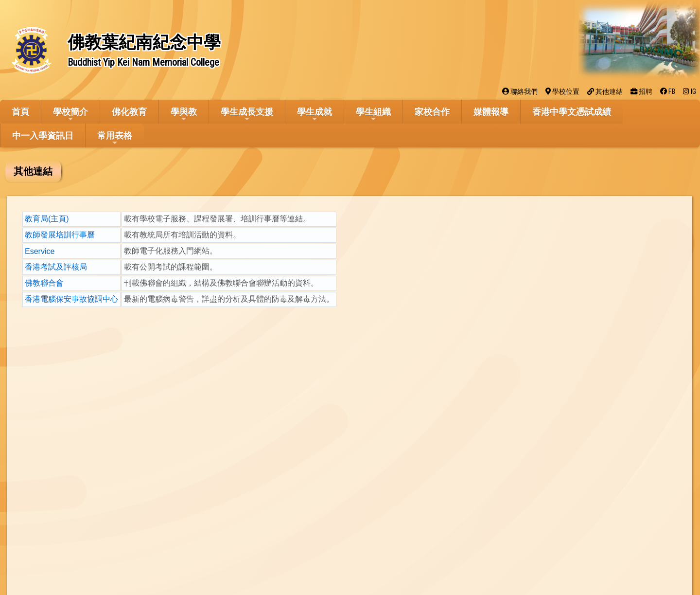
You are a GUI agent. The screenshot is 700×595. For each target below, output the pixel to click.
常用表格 (115, 138)
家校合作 (432, 112)
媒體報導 (491, 112)
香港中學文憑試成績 (572, 112)
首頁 (20, 112)
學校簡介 (70, 115)
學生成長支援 (247, 115)
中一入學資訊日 (43, 135)
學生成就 (315, 115)
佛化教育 (129, 112)
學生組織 (373, 115)
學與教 (184, 115)
